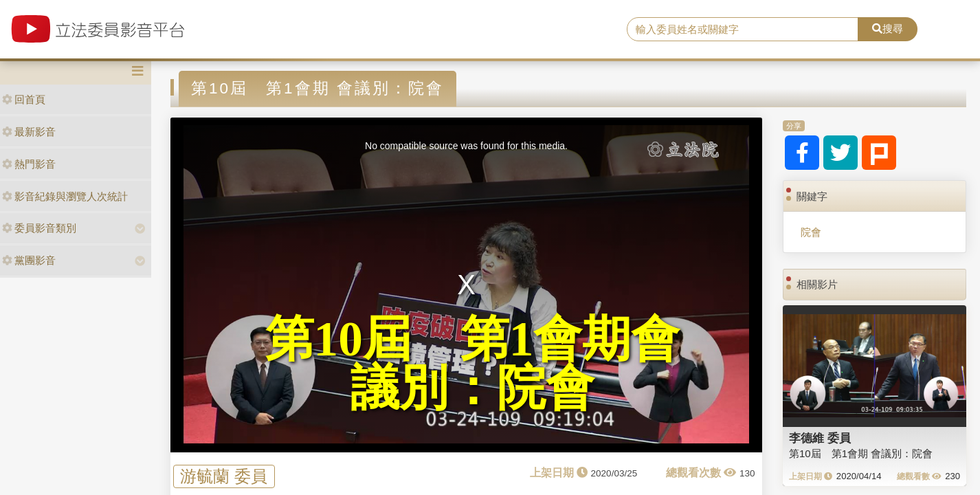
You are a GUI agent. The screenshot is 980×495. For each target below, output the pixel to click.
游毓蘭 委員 (224, 476)
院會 (811, 232)
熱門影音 (29, 164)
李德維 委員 (820, 438)
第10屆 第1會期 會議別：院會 (861, 453)
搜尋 (888, 29)
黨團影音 (29, 260)
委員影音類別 (39, 228)
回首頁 (24, 99)
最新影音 (29, 132)
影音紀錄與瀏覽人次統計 (65, 196)
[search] (743, 30)
